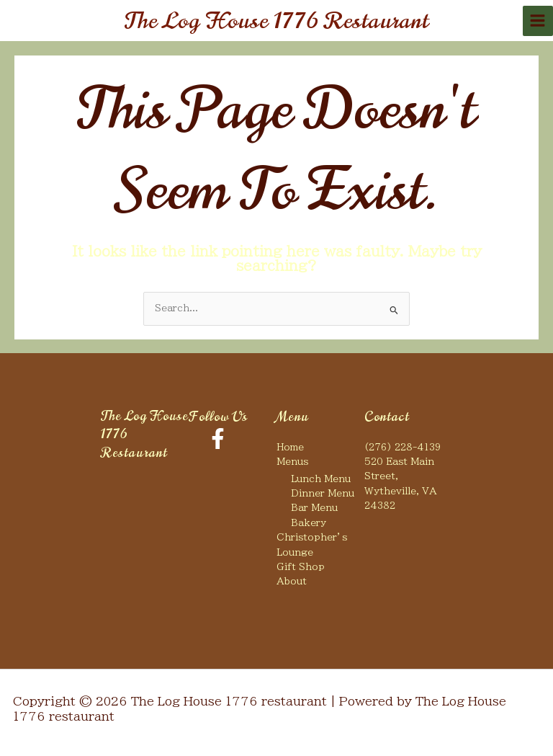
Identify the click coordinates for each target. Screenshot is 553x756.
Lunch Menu (321, 479)
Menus (292, 462)
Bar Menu (314, 508)
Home (290, 447)
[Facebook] (218, 439)
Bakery (309, 523)
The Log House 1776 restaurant (277, 21)
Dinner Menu (323, 493)
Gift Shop (301, 567)
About (292, 581)
